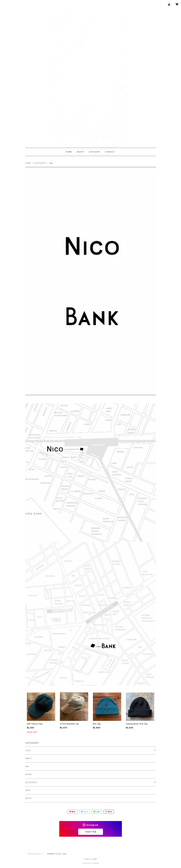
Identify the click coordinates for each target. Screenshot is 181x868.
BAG (27, 766)
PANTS (29, 758)
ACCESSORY (40, 163)
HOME (69, 152)
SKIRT (28, 790)
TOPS (28, 751)
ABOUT (80, 152)
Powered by (91, 863)
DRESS (29, 798)
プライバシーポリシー (35, 854)
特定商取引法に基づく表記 (57, 854)
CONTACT (110, 152)
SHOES (29, 774)
